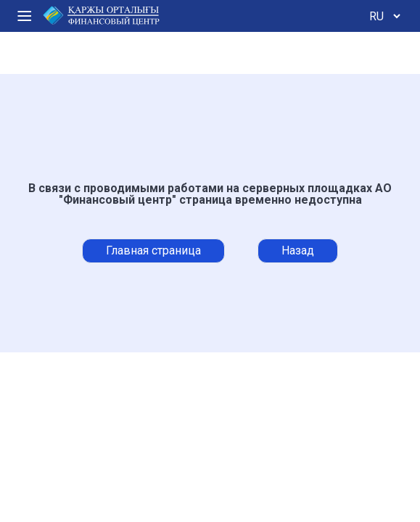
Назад (298, 250)
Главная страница (153, 250)
